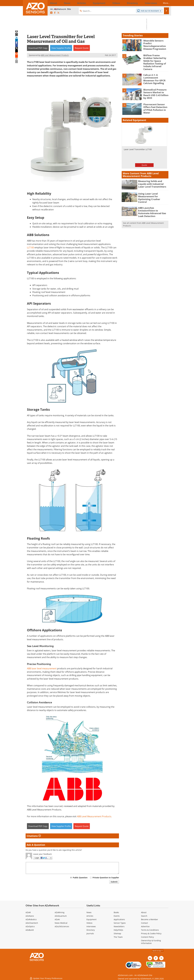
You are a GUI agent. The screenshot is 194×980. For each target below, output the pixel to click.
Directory (91, 930)
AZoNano (30, 916)
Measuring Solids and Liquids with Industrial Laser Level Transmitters (153, 179)
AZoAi (57, 919)
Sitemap (117, 933)
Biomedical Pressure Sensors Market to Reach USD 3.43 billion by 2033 (156, 88)
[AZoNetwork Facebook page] (55, 13)
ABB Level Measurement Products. (94, 816)
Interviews (91, 926)
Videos (89, 923)
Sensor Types (120, 923)
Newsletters (119, 926)
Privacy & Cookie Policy (151, 933)
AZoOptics (30, 926)
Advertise (145, 926)
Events (117, 916)
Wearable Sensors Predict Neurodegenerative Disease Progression (153, 44)
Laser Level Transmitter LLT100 (138, 145)
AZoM (28, 912)
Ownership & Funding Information (151, 942)
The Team (118, 937)
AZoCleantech (32, 923)
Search (144, 916)
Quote (144, 161)
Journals (90, 933)
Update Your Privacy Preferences (46, 977)
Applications (119, 919)
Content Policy (147, 937)
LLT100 (30, 247)
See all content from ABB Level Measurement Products (143, 217)
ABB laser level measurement (42, 668)
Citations (34, 836)
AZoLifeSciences (62, 926)
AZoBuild (30, 930)
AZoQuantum (61, 916)
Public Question (80, 878)
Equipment (91, 919)
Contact (144, 923)
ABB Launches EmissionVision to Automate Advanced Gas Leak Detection (153, 204)
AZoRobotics (31, 919)
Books (116, 912)
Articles (90, 916)
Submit (114, 882)
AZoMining (60, 912)
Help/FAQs (118, 930)
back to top (158, 951)
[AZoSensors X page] (58, 13)
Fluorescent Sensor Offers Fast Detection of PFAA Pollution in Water (155, 102)
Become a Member (150, 919)
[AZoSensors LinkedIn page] (51, 13)
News (89, 912)
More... (164, 3)
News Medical (61, 923)
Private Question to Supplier (106, 878)
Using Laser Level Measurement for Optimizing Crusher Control (153, 192)
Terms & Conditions (150, 930)
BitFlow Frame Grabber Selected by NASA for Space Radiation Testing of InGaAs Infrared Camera (156, 60)
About (144, 912)
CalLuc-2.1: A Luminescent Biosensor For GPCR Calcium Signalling (155, 74)
